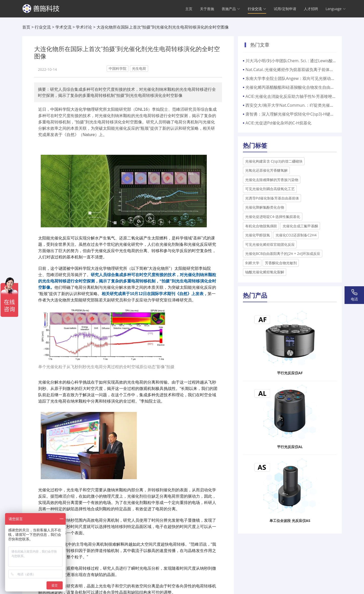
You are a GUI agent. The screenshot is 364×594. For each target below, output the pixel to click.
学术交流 (63, 27)
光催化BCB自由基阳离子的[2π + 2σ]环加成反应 (283, 254)
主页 (189, 9)
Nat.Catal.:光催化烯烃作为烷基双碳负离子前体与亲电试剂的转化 (304, 70)
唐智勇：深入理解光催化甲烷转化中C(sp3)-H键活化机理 (296, 114)
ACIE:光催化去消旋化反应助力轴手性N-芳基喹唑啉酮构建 (297, 96)
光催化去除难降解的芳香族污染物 (272, 180)
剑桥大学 (252, 263)
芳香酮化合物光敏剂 (281, 263)
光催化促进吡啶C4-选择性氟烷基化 (273, 217)
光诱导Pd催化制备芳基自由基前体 (272, 198)
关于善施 (207, 9)
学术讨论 (84, 27)
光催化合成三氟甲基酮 (300, 226)
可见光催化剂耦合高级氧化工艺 (270, 189)
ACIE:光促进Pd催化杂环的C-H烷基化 (278, 123)
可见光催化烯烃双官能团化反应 (270, 244)
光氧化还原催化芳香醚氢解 (266, 170)
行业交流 (43, 27)
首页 (26, 27)
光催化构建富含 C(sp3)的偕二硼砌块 (274, 161)
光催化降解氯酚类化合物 (265, 207)
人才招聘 (311, 9)
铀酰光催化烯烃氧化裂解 (265, 272)
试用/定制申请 (285, 9)
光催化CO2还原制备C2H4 (296, 235)
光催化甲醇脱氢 (258, 235)
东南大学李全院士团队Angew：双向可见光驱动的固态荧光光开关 (304, 78)
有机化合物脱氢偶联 (261, 226)
